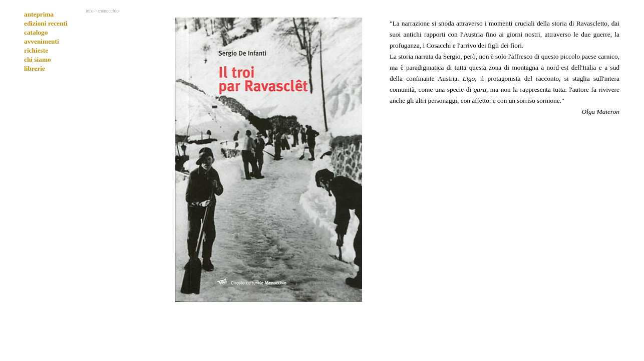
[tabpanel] (505, 67)
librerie (35, 68)
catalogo (36, 32)
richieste (36, 50)
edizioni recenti (46, 23)
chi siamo (38, 59)
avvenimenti (42, 41)
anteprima (39, 14)
